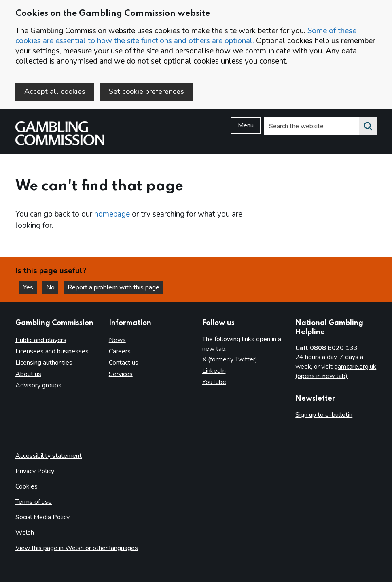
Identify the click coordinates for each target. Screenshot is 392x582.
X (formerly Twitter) (230, 359)
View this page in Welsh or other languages (77, 548)
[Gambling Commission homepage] (60, 143)
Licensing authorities (44, 363)
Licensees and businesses (52, 351)
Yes (30, 287)
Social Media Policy (42, 517)
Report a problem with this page (113, 287)
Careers (120, 351)
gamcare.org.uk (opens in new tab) (336, 372)
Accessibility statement (49, 456)
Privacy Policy (35, 471)
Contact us (124, 363)
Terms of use (34, 502)
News (117, 340)
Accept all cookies (55, 91)
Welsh (25, 533)
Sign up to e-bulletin (324, 415)
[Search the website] (368, 126)
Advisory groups (38, 385)
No (52, 287)
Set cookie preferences (146, 91)
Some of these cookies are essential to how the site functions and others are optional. (186, 36)
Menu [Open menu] (246, 125)
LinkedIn (214, 371)
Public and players (41, 340)
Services (121, 374)
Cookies (26, 486)
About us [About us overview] (28, 374)
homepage (112, 214)
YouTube (214, 382)
